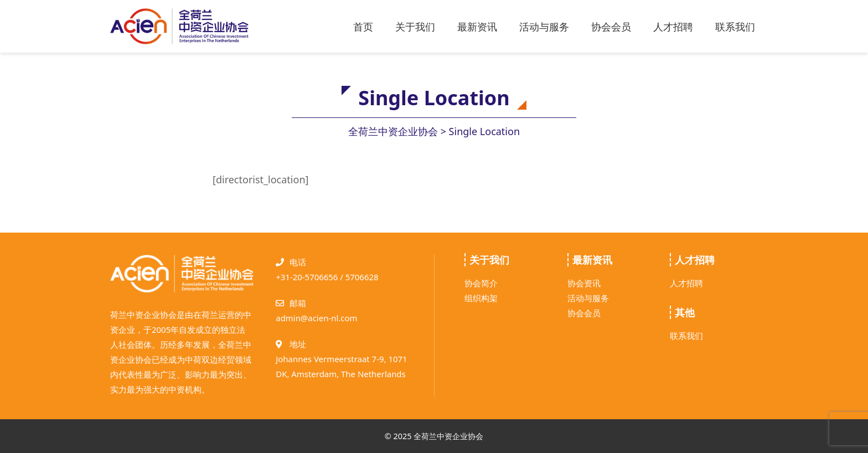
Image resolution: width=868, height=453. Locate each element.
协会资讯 (584, 283)
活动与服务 (544, 27)
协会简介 (481, 283)
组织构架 (481, 298)
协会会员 (611, 27)
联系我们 (735, 27)
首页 (363, 27)
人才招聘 (673, 27)
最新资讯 (477, 27)
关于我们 (415, 27)
